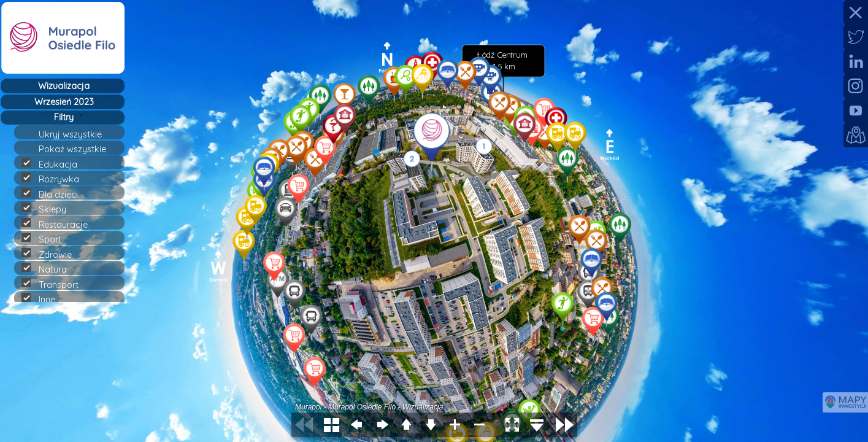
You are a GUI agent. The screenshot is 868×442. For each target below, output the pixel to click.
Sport (47, 239)
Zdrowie (52, 254)
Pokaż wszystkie (78, 149)
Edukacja (55, 164)
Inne (44, 299)
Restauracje (60, 224)
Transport (55, 284)
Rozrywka (56, 179)
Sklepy (49, 209)
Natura (49, 269)
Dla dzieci (55, 194)
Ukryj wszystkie (75, 134)
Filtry (64, 117)
